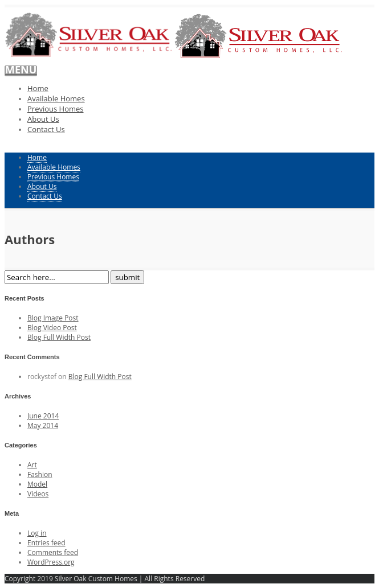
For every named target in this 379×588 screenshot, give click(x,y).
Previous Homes (56, 109)
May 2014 (43, 425)
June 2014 (43, 416)
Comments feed (53, 552)
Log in (37, 533)
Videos (38, 494)
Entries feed (46, 543)
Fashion (40, 474)
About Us (43, 119)
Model (37, 484)
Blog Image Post (53, 318)
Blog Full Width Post (59, 337)
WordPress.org (51, 562)
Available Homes (56, 98)
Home (38, 88)
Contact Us (46, 129)
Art (32, 465)
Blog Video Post (52, 328)
